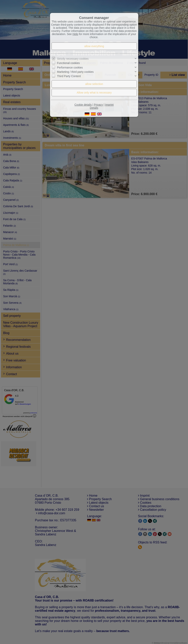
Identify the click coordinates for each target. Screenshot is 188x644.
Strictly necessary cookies (73, 59)
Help (75, 34)
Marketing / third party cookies (75, 72)
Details (94, 108)
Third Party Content (69, 76)
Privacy (98, 105)
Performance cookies (70, 68)
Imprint (109, 105)
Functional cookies (68, 63)
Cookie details (83, 105)
